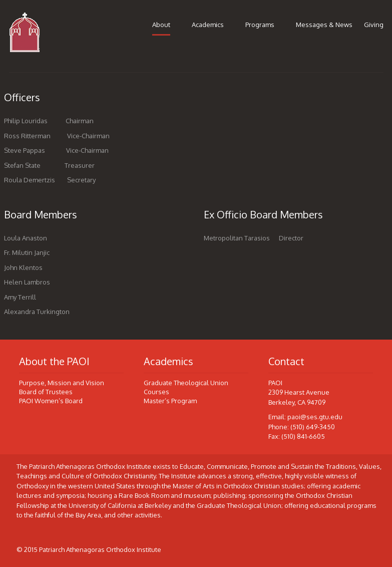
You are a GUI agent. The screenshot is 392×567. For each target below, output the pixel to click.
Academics (208, 25)
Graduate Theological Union (186, 383)
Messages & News (324, 25)
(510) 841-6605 (303, 436)
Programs (260, 25)
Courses (156, 392)
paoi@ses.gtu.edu (315, 417)
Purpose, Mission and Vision (62, 383)
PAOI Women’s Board (51, 401)
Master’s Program (170, 401)
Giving (374, 25)
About (161, 25)
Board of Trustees (46, 392)
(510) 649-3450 (313, 427)
